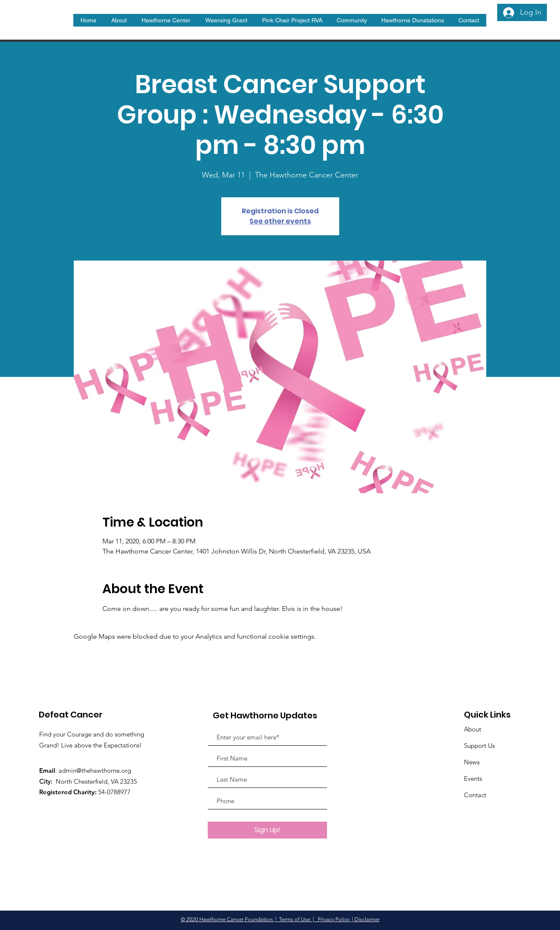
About (473, 729)
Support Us (479, 746)
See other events (280, 221)
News (472, 762)
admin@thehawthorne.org (95, 770)
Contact (475, 795)
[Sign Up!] (267, 830)
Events (473, 778)
